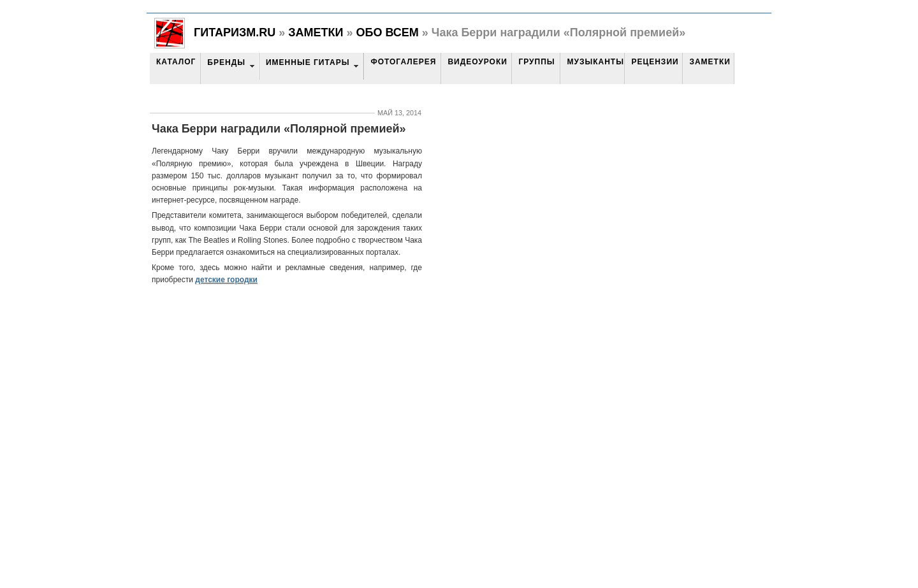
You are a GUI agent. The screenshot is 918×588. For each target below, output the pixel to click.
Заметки (316, 32)
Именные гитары (308, 62)
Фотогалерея (403, 62)
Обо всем (387, 32)
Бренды (226, 62)
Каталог (176, 62)
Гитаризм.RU (235, 32)
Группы (536, 62)
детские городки (226, 280)
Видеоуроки (477, 62)
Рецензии (655, 62)
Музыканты (595, 62)
